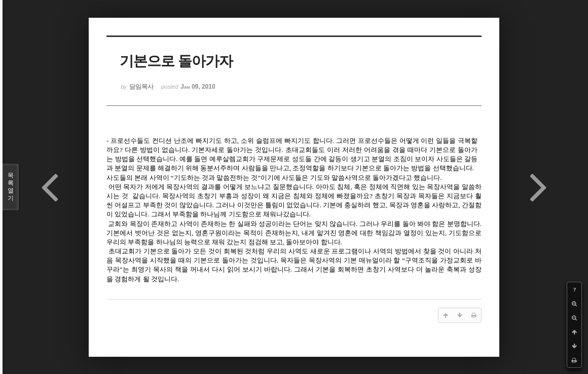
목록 (11, 187)
